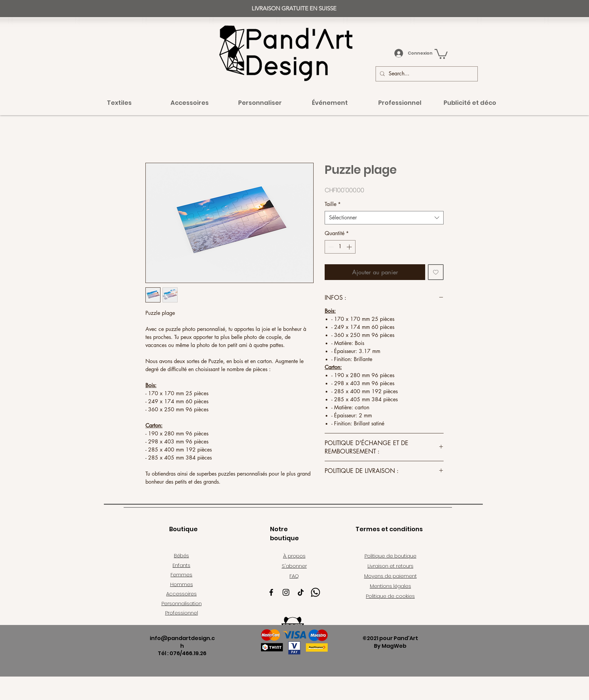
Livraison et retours (390, 566)
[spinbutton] (340, 247)
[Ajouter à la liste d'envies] (436, 272)
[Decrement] (330, 247)
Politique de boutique (390, 556)
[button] (441, 53)
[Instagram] (286, 592)
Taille (333, 204)
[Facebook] (271, 592)
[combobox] (384, 218)
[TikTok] (301, 592)
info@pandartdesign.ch (182, 642)
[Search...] (426, 74)
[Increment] (350, 247)
